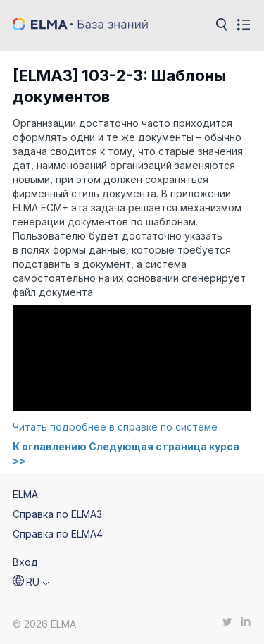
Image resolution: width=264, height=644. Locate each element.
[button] (31, 582)
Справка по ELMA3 (57, 514)
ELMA (25, 494)
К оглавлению (50, 446)
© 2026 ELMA (44, 624)
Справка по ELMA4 (58, 534)
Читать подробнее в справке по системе (115, 427)
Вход (25, 562)
